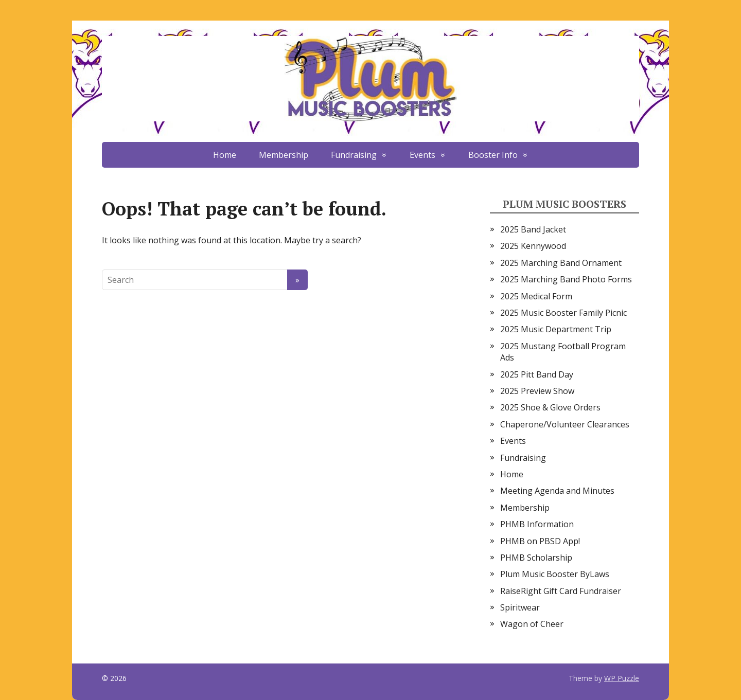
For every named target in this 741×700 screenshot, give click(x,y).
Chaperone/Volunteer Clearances (565, 424)
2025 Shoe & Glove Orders (550, 407)
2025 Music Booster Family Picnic (563, 313)
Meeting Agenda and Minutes (557, 491)
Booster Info (493, 155)
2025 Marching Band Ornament (561, 263)
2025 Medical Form (536, 296)
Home (225, 155)
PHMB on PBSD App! (540, 541)
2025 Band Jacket (533, 229)
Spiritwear (520, 607)
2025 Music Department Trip (556, 329)
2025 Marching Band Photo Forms (566, 279)
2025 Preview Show (537, 391)
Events (422, 155)
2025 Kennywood (533, 246)
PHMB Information (537, 524)
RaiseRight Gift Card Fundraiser (561, 591)
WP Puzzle (622, 678)
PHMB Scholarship (536, 558)
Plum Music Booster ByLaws (555, 574)
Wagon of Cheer (532, 624)
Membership (284, 155)
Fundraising (354, 155)
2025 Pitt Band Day (537, 374)
